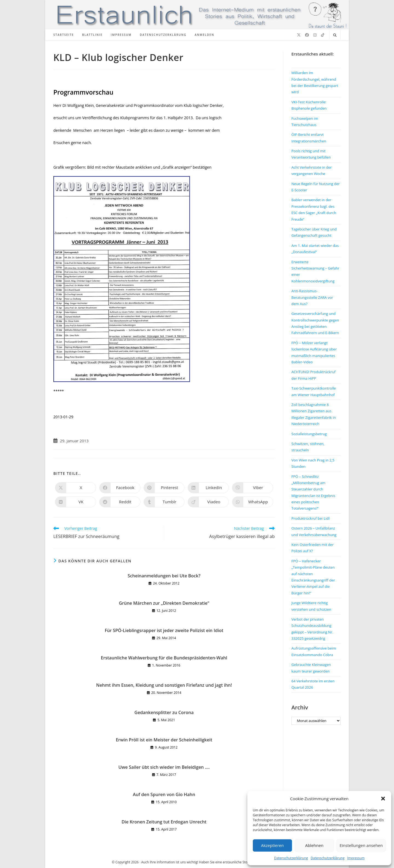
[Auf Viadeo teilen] (208, 502)
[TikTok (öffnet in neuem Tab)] (323, 35)
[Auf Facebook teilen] (120, 488)
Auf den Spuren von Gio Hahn (164, 794)
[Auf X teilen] (76, 488)
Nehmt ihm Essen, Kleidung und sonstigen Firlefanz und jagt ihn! (164, 685)
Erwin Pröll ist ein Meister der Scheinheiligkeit (164, 740)
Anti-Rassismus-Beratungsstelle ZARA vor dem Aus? (312, 297)
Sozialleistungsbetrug (309, 434)
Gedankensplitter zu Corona (164, 712)
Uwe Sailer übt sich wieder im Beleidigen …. (164, 767)
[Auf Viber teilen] (253, 488)
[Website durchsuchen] (335, 35)
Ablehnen (314, 845)
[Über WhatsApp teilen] (253, 502)
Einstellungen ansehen (361, 845)
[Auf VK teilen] (76, 502)
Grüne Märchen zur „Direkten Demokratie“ (164, 603)
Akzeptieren (272, 845)
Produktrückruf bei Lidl (310, 518)
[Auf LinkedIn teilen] (208, 488)
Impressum (356, 858)
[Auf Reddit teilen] (120, 502)
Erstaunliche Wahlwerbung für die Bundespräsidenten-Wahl (164, 658)
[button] (383, 799)
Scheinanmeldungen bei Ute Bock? (164, 576)
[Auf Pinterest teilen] (164, 488)
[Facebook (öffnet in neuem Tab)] (307, 35)
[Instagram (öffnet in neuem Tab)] (315, 35)
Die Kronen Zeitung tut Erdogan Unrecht (164, 822)
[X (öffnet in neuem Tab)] (299, 35)
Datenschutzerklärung (291, 858)
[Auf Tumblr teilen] (164, 502)
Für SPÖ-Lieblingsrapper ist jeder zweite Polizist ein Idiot (164, 630)
